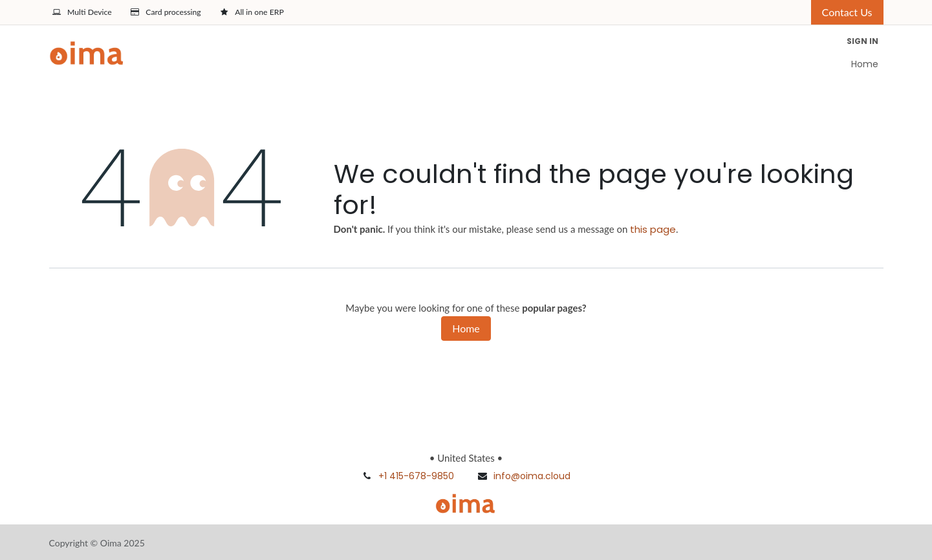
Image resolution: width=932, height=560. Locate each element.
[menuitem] (865, 64)
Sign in (862, 41)
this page (653, 229)
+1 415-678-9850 (416, 476)
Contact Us (847, 12)
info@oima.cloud (532, 476)
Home (466, 328)
